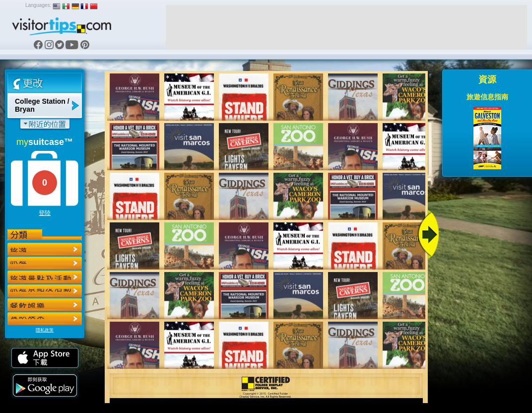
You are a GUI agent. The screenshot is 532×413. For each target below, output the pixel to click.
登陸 (45, 213)
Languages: (38, 5)
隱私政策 (45, 330)
